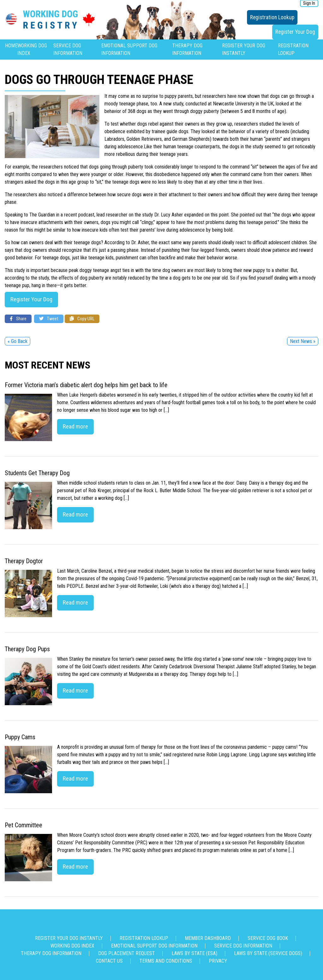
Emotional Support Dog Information (154, 946)
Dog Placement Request (126, 953)
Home (11, 46)
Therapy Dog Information (51, 953)
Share (18, 319)
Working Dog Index (72, 946)
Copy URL (82, 319)
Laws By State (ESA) (194, 953)
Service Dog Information (243, 946)
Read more (75, 426)
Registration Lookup (272, 17)
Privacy (218, 961)
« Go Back (18, 341)
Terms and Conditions (166, 961)
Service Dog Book (268, 938)
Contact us (109, 961)
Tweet (49, 319)
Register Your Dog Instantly (69, 938)
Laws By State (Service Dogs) (268, 953)
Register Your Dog (295, 32)
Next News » (303, 341)
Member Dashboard (208, 938)
